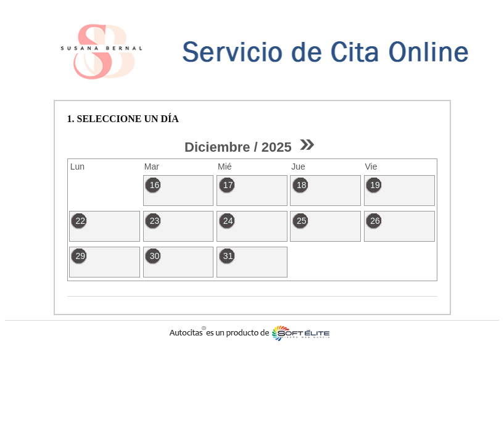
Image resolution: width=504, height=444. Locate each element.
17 (228, 185)
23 (155, 221)
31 (228, 256)
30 (155, 256)
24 (228, 221)
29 (80, 256)
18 (302, 185)
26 (375, 221)
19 (375, 185)
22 (80, 221)
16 (155, 185)
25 (302, 221)
